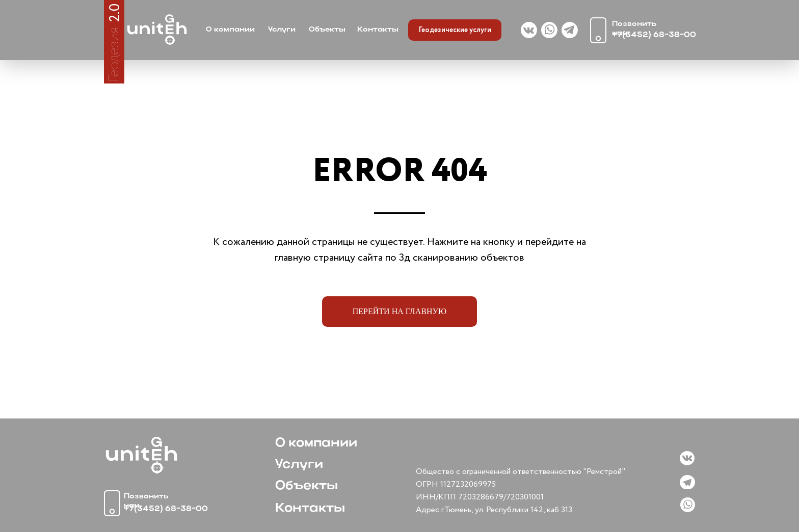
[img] (157, 30)
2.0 (115, 12)
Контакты (378, 30)
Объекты (327, 30)
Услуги (282, 30)
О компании (230, 30)
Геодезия (114, 54)
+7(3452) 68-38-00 (654, 35)
